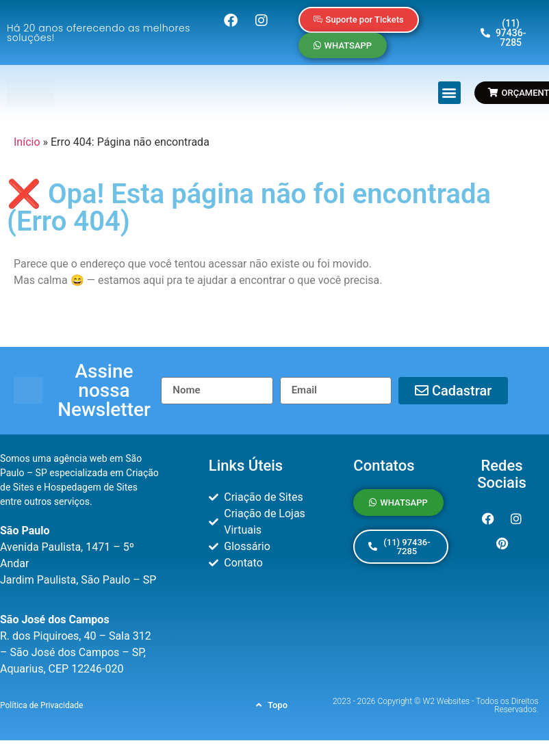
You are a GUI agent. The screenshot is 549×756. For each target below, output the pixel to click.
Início (27, 142)
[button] (449, 93)
